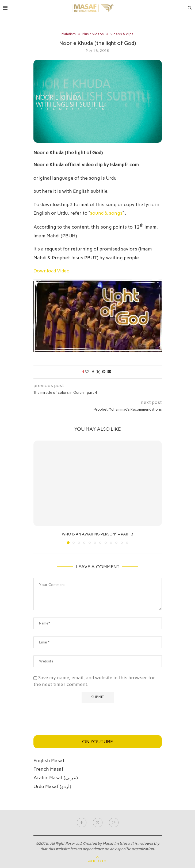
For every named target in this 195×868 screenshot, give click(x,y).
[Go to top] (98, 861)
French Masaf (48, 769)
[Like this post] (87, 372)
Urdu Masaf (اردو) (52, 786)
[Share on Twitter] (98, 372)
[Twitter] (98, 823)
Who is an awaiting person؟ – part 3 (97, 534)
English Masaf (49, 761)
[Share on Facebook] (93, 372)
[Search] (190, 8)
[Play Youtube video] (98, 316)
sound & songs (106, 213)
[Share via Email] (109, 372)
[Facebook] (82, 823)
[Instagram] (114, 823)
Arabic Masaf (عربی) (56, 778)
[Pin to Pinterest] (104, 372)
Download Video (51, 271)
